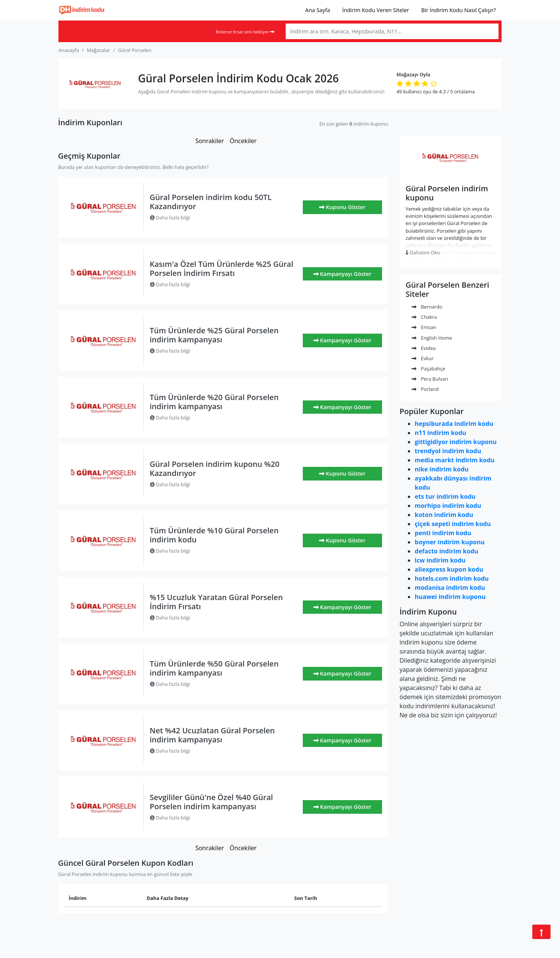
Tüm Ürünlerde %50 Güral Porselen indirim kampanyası (214, 668)
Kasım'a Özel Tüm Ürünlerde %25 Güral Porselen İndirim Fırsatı (222, 269)
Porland (425, 389)
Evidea (424, 348)
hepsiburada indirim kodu (454, 424)
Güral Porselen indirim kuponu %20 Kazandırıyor (215, 469)
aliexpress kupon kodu (449, 569)
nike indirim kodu (442, 469)
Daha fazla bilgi (170, 217)
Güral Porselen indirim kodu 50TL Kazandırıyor (211, 202)
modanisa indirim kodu (450, 588)
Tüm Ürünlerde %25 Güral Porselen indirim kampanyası (214, 335)
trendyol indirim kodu (448, 451)
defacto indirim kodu (447, 551)
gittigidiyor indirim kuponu (456, 442)
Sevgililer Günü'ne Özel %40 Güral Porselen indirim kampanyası (212, 802)
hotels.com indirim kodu (452, 578)
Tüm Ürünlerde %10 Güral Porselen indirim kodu (214, 535)
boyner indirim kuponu (450, 542)
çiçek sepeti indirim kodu (453, 524)
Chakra (424, 317)
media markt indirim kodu (455, 460)
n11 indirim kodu (440, 433)
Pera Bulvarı (430, 379)
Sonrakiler (210, 141)
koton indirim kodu (444, 515)
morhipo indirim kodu (448, 506)
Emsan (424, 327)
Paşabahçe (428, 369)
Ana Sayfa (318, 10)
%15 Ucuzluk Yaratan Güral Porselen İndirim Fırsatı (216, 602)
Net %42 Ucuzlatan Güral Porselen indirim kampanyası (212, 735)
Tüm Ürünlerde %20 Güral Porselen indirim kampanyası (214, 402)
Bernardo (427, 307)
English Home (432, 338)
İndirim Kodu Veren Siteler (376, 10)
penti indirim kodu (443, 533)
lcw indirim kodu (440, 560)
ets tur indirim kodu (445, 496)
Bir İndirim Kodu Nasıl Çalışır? (459, 10)
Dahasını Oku (423, 252)
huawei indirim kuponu (450, 597)
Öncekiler (243, 141)
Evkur (423, 358)
